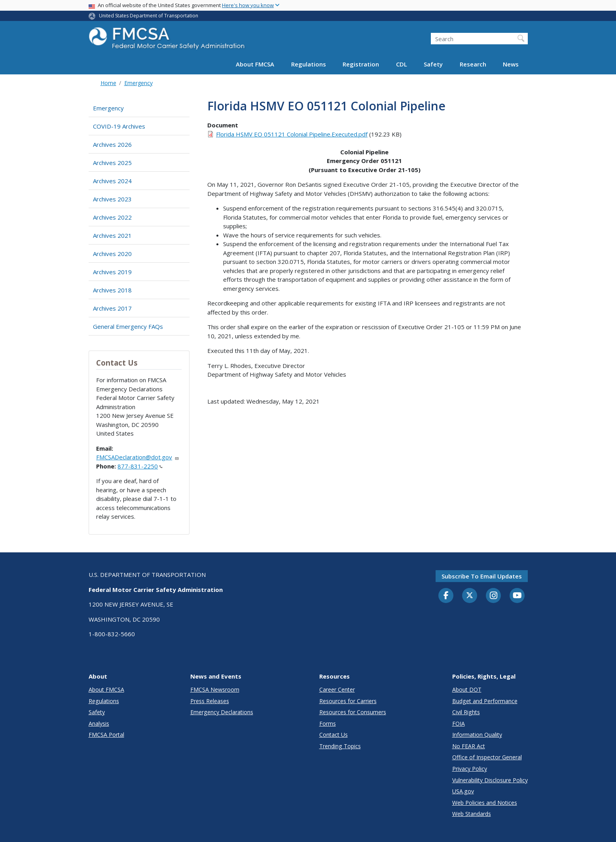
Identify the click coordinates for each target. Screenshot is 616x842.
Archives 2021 (112, 235)
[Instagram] (493, 596)
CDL (402, 64)
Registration (361, 64)
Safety (433, 64)
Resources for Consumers (353, 712)
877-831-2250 (140, 466)
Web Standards (472, 814)
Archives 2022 (112, 217)
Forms (328, 723)
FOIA (459, 723)
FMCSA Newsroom (215, 689)
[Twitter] (470, 595)
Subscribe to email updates (482, 576)
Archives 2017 (112, 308)
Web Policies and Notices (485, 803)
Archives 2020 (112, 254)
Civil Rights (466, 712)
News (511, 64)
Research (473, 64)
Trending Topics (340, 746)
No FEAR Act (469, 746)
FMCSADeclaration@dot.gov (138, 457)
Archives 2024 (112, 181)
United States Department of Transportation (149, 16)
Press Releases (210, 701)
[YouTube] (517, 596)
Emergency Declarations (222, 712)
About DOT (467, 689)
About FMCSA (255, 64)
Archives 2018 (112, 290)
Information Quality (477, 735)
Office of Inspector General (487, 757)
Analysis (99, 723)
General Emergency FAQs (128, 326)
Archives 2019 (112, 272)
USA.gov (463, 791)
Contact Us (334, 735)
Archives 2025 (112, 163)
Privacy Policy (470, 769)
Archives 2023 (112, 199)
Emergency (138, 83)
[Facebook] (446, 596)
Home (108, 83)
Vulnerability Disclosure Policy (490, 780)
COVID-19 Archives (119, 126)
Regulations (309, 64)
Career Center (337, 689)
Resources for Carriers (348, 701)
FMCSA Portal (106, 735)
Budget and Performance (485, 701)
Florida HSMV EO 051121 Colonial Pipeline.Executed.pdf (292, 134)
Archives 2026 (112, 144)
